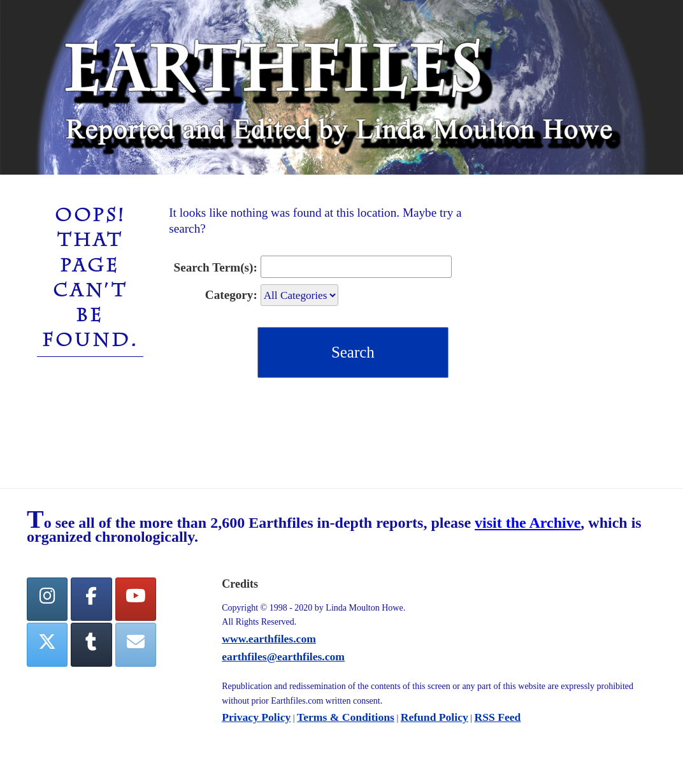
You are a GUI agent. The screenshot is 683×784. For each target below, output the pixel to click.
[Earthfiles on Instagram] (47, 599)
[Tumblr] (91, 645)
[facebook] (91, 599)
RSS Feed (498, 717)
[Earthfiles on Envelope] (136, 645)
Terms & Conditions (346, 717)
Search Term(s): (216, 267)
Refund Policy (435, 717)
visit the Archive (528, 523)
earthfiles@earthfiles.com (283, 657)
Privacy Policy (256, 717)
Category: (231, 295)
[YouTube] (136, 599)
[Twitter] (47, 645)
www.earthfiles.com (269, 639)
